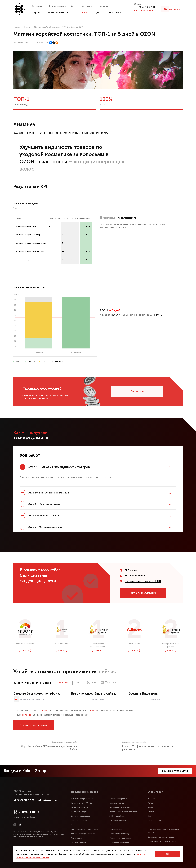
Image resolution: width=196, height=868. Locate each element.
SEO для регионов (79, 842)
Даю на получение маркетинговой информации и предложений (52, 715)
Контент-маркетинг (118, 803)
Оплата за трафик (79, 820)
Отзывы (151, 812)
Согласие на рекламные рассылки (162, 837)
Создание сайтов (117, 825)
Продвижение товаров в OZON (143, 581)
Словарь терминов (156, 820)
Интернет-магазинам (80, 816)
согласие (92, 710)
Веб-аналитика (116, 829)
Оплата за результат (80, 825)
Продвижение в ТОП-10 (82, 803)
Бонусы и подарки (57, 6)
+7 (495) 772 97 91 (145, 7)
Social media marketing (119, 834)
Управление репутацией (120, 807)
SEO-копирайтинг (135, 576)
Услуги (36, 12)
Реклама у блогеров (118, 820)
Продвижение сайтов (60, 12)
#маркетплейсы (21, 43)
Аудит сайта (76, 838)
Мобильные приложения (120, 842)
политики (43, 710)
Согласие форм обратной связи (162, 841)
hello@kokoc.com (47, 800)
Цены (98, 12)
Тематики (115, 12)
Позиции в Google (79, 812)
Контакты (104, 6)
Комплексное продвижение (83, 834)
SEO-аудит (131, 570)
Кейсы (84, 12)
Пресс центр (87, 6)
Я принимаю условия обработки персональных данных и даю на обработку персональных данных (74, 710)
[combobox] (16, 699)
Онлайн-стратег (144, 11)
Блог (73, 6)
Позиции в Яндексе (79, 807)
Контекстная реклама (119, 799)
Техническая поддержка (120, 838)
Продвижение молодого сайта (84, 829)
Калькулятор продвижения (83, 799)
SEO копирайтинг (117, 816)
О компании (38, 6)
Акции (150, 807)
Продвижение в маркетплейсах (123, 812)
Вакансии (152, 825)
